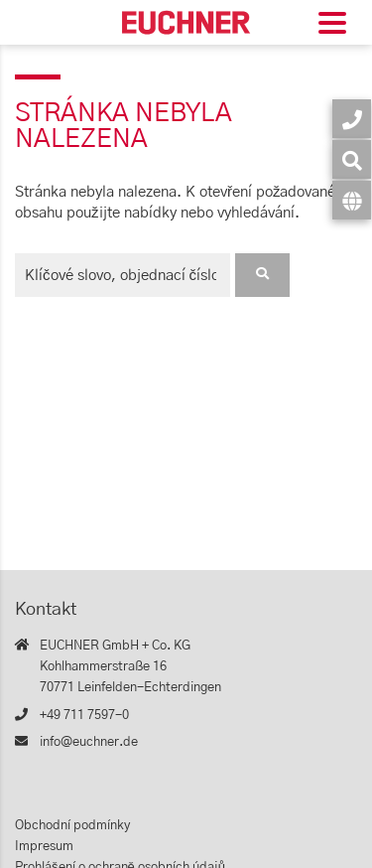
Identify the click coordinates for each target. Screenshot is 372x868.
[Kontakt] (352, 119)
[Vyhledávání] (352, 159)
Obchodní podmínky (72, 826)
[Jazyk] (352, 200)
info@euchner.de (89, 742)
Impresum (44, 847)
